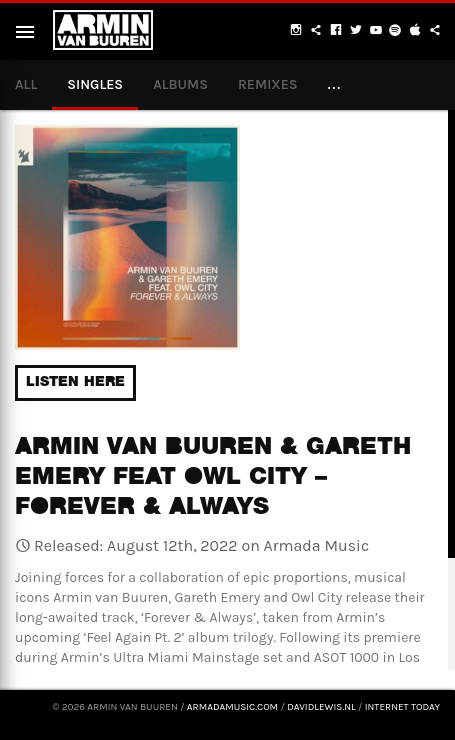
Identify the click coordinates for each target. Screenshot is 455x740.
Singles (95, 84)
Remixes (268, 84)
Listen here (75, 383)
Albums (180, 84)
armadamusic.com (232, 707)
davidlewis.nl (321, 707)
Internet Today (402, 707)
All (26, 84)
